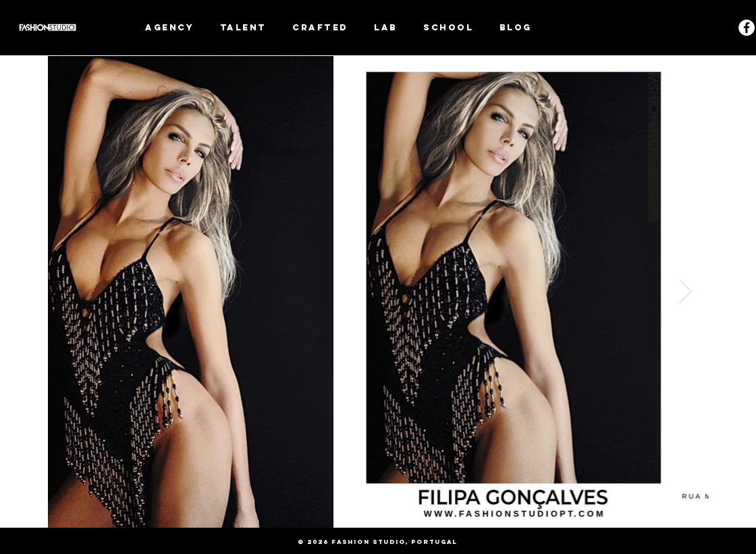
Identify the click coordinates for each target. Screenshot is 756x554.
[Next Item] (685, 291)
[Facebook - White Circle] (747, 28)
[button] (244, 27)
